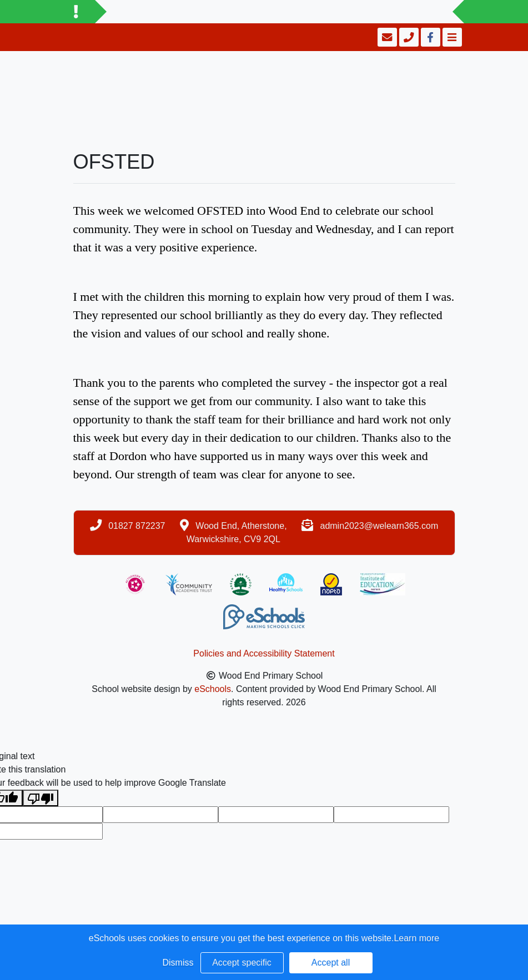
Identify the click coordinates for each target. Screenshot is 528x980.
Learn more (416, 938)
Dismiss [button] (178, 963)
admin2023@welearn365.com (379, 526)
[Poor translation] (41, 798)
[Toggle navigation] (451, 37)
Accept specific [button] (242, 963)
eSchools (213, 689)
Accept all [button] (331, 963)
